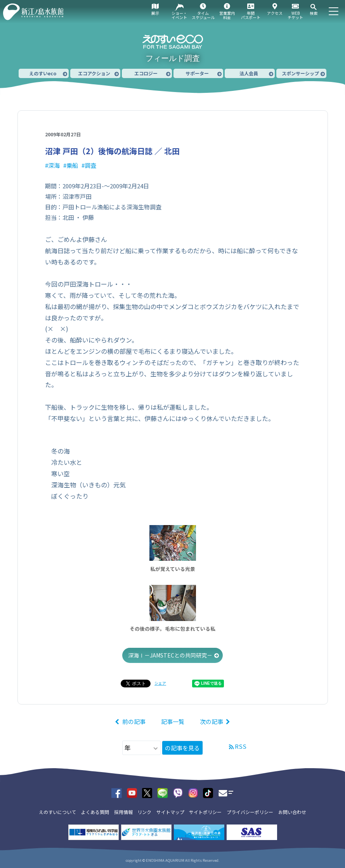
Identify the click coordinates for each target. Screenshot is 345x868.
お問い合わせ (292, 812)
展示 (155, 13)
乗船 (72, 165)
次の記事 (212, 721)
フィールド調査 (173, 58)
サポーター (197, 73)
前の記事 (134, 721)
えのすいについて (57, 812)
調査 (90, 165)
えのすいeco (43, 73)
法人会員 (249, 73)
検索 (314, 13)
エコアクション (94, 73)
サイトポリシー (205, 812)
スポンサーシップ (300, 73)
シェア (160, 683)
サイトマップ (170, 812)
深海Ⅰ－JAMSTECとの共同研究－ (170, 655)
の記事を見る (182, 748)
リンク (144, 812)
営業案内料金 (227, 15)
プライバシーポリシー (250, 812)
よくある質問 (95, 812)
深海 (54, 165)
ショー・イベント (179, 15)
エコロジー (146, 73)
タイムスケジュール (203, 15)
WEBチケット (295, 15)
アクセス (275, 13)
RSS (241, 746)
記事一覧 (173, 721)
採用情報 (123, 812)
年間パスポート (251, 15)
